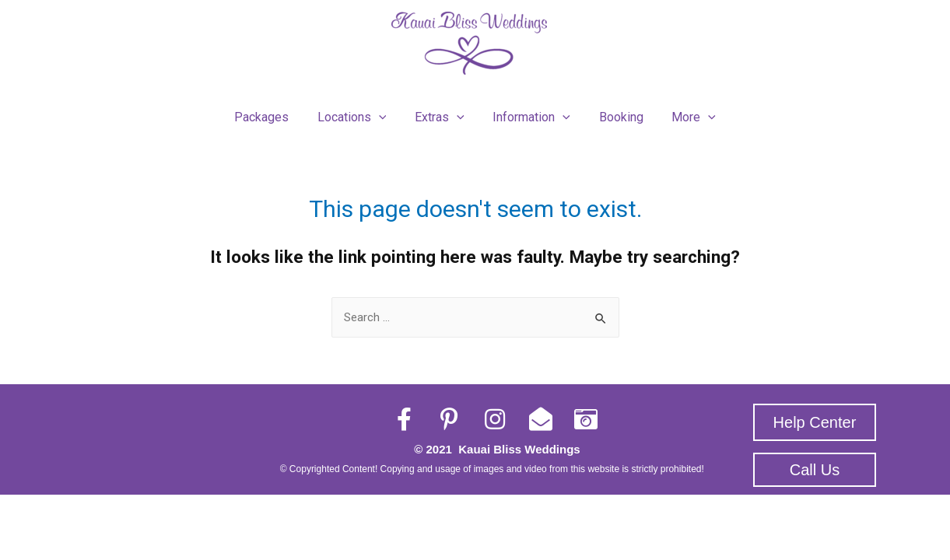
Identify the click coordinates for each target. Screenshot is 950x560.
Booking (616, 113)
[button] (815, 414)
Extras (441, 114)
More (685, 114)
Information (530, 114)
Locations (358, 114)
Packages (271, 113)
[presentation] (384, 114)
